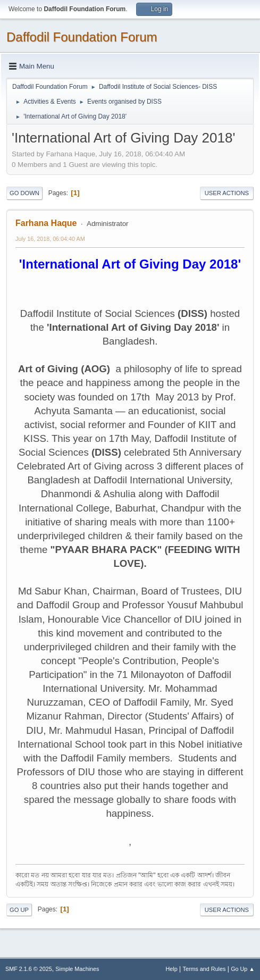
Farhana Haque (46, 223)
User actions (227, 193)
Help (172, 969)
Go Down (24, 193)
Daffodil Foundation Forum (82, 37)
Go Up (19, 910)
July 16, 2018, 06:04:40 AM (50, 239)
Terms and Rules (204, 969)
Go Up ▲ (243, 969)
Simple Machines (77, 969)
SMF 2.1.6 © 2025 (29, 969)
